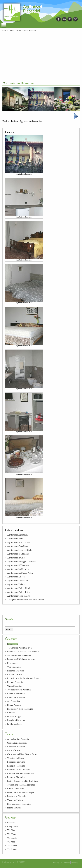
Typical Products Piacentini (19, 690)
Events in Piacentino (16, 693)
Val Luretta (12, 838)
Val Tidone (12, 846)
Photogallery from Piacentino (20, 709)
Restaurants (12, 663)
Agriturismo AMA (15, 539)
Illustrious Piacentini (16, 697)
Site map (56, 862)
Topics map (65, 862)
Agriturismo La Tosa (16, 577)
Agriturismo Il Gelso (16, 558)
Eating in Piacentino (16, 766)
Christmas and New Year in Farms (22, 754)
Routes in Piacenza (16, 789)
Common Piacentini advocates (20, 773)
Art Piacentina (13, 701)
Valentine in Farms (15, 758)
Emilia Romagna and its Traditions (22, 781)
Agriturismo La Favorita (18, 569)
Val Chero (12, 830)
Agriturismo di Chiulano (18, 554)
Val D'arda (12, 834)
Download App (14, 716)
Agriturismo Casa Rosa (17, 546)
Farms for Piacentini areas (21, 648)
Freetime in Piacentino (17, 796)
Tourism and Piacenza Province (21, 785)
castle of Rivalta (14, 750)
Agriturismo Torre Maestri (19, 596)
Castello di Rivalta (15, 675)
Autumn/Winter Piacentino (19, 655)
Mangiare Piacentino (16, 720)
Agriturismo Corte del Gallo (20, 550)
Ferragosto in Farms (16, 762)
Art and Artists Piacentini (18, 739)
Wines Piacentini (15, 686)
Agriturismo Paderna (16, 584)
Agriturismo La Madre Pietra (20, 573)
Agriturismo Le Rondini (18, 580)
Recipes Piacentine (15, 682)
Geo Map (75, 862)
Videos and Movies (16, 800)
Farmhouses (12, 644)
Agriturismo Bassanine (27, 30)
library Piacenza (14, 705)
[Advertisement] (41, 56)
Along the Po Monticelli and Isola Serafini (26, 600)
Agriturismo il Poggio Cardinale (21, 562)
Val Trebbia (12, 849)
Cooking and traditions (17, 743)
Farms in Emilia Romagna (19, 770)
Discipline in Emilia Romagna (20, 792)
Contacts (11, 713)
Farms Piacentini (10, 30)
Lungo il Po (12, 826)
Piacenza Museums (16, 671)
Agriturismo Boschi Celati (19, 542)
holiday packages (15, 724)
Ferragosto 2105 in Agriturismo (21, 659)
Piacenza (11, 823)
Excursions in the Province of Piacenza (24, 678)
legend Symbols (14, 808)
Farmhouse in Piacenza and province (23, 652)
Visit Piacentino (14, 667)
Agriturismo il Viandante (18, 565)
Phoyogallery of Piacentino (19, 804)
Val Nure (11, 842)
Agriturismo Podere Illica (18, 592)
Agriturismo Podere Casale (19, 588)
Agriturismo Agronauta (17, 535)
